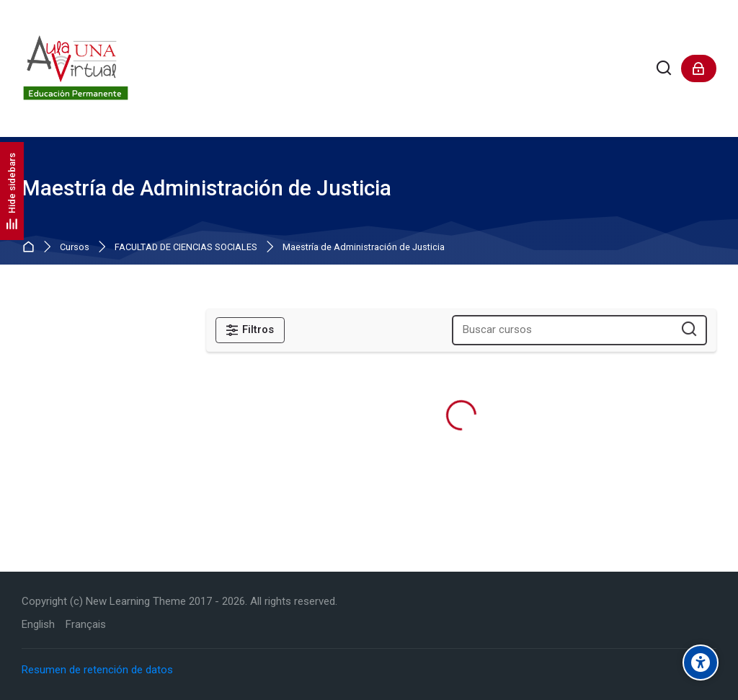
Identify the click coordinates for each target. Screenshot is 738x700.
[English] (38, 625)
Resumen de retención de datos (97, 670)
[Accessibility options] (701, 663)
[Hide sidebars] (12, 191)
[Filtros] (250, 330)
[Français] (86, 625)
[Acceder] (699, 68)
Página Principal (31, 248)
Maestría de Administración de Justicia (364, 248)
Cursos (75, 248)
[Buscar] (664, 69)
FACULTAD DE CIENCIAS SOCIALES (186, 248)
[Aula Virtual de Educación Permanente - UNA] (76, 68)
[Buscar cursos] (689, 330)
